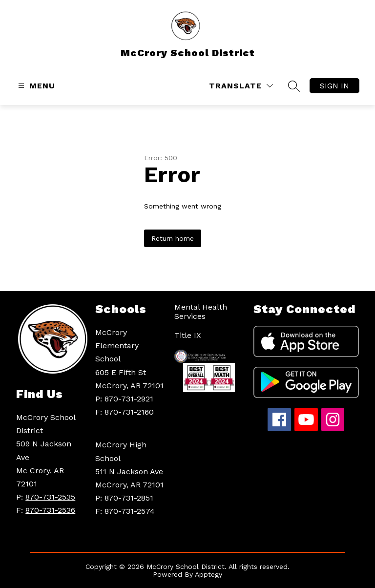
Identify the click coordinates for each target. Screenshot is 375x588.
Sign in (334, 86)
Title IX (188, 335)
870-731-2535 (50, 497)
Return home (173, 238)
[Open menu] (35, 86)
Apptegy (208, 574)
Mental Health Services (201, 312)
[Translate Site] (241, 86)
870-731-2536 (50, 510)
